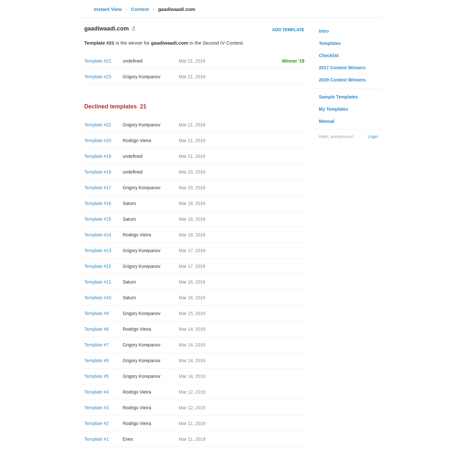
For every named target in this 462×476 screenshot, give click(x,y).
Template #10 (98, 298)
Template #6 (97, 361)
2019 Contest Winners (342, 80)
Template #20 (98, 140)
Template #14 (98, 235)
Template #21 (98, 61)
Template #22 (98, 125)
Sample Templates (338, 97)
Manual (327, 121)
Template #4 (97, 392)
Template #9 (97, 313)
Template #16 (98, 203)
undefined (133, 61)
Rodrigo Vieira (137, 140)
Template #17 (98, 188)
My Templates (334, 109)
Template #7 (97, 345)
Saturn (129, 203)
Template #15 (98, 219)
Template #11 (98, 282)
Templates (330, 43)
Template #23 (98, 77)
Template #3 (97, 408)
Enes (128, 439)
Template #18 (98, 172)
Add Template (288, 30)
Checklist (329, 55)
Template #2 (97, 423)
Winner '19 (293, 61)
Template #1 (97, 439)
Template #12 (98, 266)
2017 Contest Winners (342, 68)
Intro (324, 31)
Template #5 (97, 376)
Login (373, 136)
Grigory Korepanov (142, 77)
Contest (140, 9)
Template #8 (97, 329)
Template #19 (98, 156)
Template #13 (98, 251)
